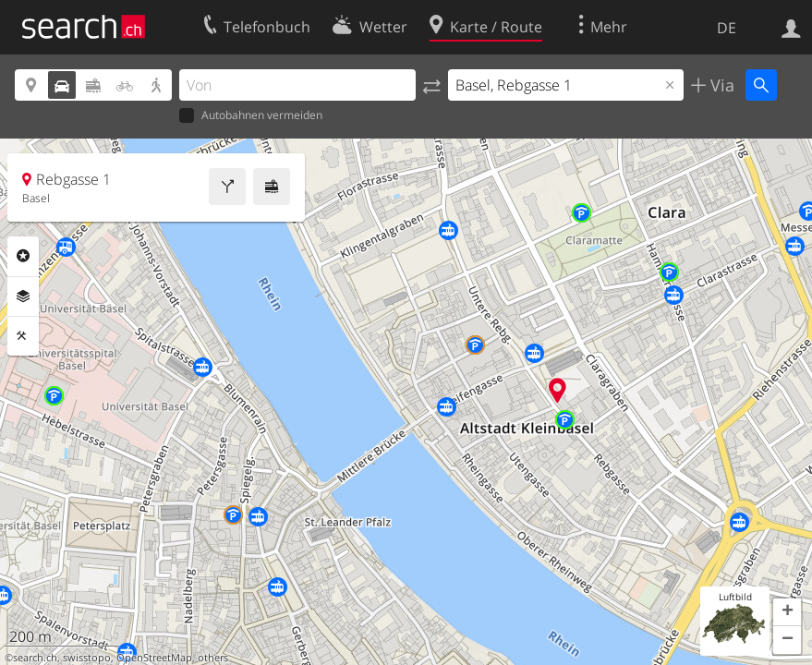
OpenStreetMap (154, 658)
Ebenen (23, 296)
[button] (787, 612)
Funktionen (23, 336)
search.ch (35, 658)
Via (720, 85)
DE (727, 28)
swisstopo (87, 658)
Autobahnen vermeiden (251, 116)
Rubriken (23, 256)
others (213, 658)
